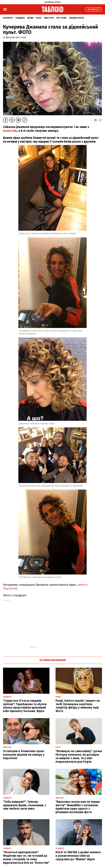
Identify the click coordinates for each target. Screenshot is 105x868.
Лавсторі (49, 18)
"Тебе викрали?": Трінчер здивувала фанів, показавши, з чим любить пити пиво (25, 805)
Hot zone (61, 18)
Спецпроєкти (76, 18)
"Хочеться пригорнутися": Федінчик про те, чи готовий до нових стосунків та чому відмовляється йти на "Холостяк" (26, 857)
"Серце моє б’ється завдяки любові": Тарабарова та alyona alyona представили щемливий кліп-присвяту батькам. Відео (25, 706)
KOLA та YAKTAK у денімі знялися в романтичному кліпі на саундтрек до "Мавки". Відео (78, 856)
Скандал (20, 18)
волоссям (10, 131)
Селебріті (8, 18)
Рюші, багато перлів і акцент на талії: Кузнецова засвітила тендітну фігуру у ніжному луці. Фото (78, 706)
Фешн (30, 18)
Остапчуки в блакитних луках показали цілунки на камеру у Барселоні (24, 755)
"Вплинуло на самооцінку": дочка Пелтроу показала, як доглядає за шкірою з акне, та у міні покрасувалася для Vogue (79, 756)
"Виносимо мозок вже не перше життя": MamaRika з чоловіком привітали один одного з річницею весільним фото (78, 807)
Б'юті (39, 18)
